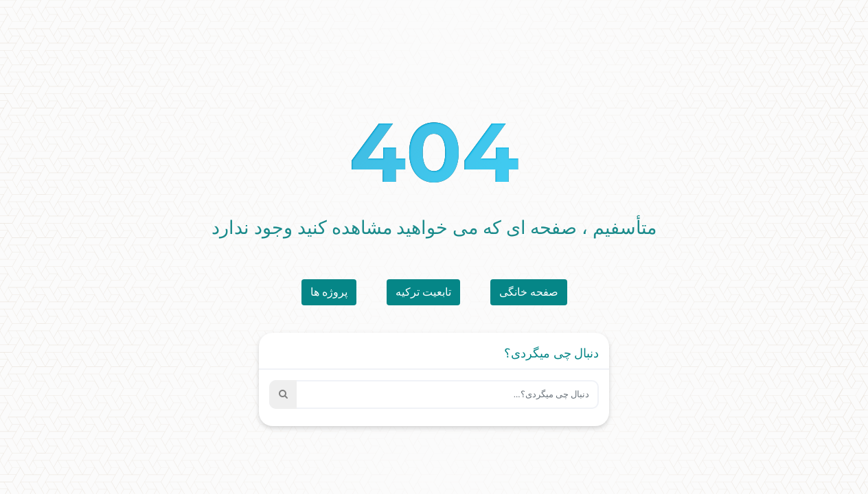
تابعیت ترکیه (423, 292)
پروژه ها (329, 292)
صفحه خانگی (529, 292)
